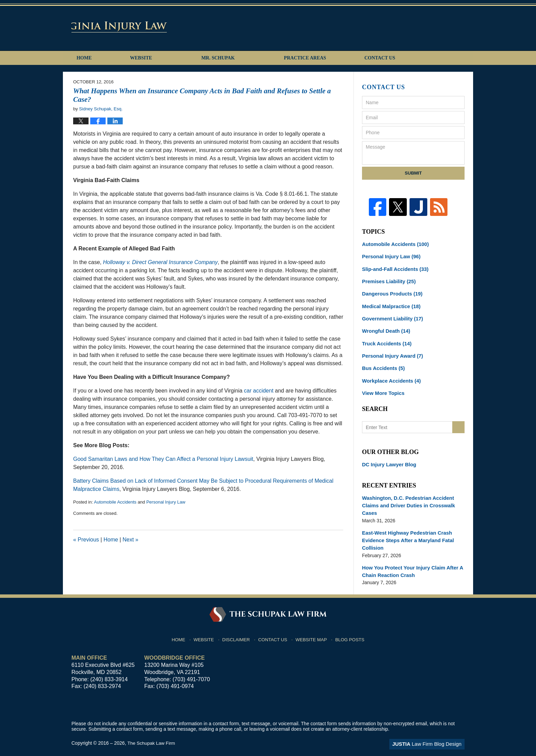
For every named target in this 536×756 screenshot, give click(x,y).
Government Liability (391, 314)
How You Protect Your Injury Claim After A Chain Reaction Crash (410, 560)
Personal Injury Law (166, 502)
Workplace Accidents (390, 373)
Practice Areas (327, 58)
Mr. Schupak (240, 58)
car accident (259, 391)
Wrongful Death (385, 326)
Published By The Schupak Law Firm (416, 28)
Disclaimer (238, 625)
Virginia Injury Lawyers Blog (157, 26)
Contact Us (413, 58)
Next (130, 540)
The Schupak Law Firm (152, 731)
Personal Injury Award (391, 349)
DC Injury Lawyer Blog (387, 456)
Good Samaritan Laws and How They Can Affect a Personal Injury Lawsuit (163, 459)
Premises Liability (387, 278)
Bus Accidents (382, 361)
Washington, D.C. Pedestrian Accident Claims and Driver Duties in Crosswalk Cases (406, 496)
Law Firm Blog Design (432, 732)
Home (95, 58)
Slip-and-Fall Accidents (393, 266)
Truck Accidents (385, 338)
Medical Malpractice (390, 302)
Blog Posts (351, 625)
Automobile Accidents (115, 502)
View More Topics (382, 385)
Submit (413, 173)
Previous (86, 540)
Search (458, 419)
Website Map (313, 625)
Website (163, 58)
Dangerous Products (391, 290)
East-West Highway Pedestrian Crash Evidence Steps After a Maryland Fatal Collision (405, 530)
